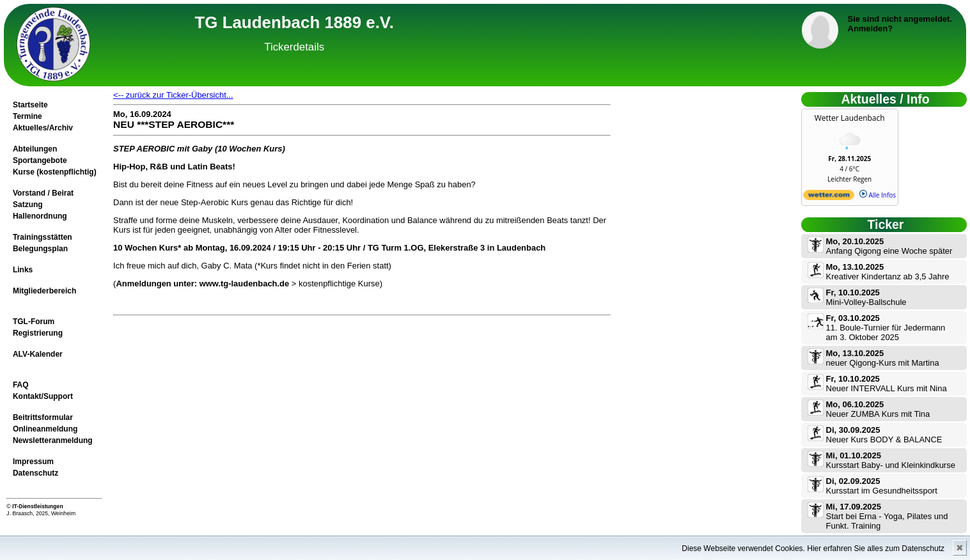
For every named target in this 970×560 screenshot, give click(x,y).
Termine (27, 116)
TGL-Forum (34, 322)
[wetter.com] (829, 198)
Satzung (28, 205)
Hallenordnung (40, 216)
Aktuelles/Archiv (43, 128)
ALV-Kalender (38, 354)
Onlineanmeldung (45, 429)
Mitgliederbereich (44, 291)
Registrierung (38, 333)
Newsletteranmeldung (53, 440)
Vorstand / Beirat (43, 193)
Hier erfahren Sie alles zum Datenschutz (876, 548)
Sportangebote (40, 160)
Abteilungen (35, 149)
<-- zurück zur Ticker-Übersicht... (173, 95)
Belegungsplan (40, 249)
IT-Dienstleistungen (38, 506)
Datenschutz (35, 473)
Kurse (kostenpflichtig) (55, 172)
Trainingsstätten (43, 237)
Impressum (33, 462)
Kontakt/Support (43, 396)
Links (23, 270)
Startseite (30, 105)
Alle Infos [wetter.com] (878, 195)
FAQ (21, 385)
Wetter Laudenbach (850, 118)
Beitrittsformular (43, 417)
